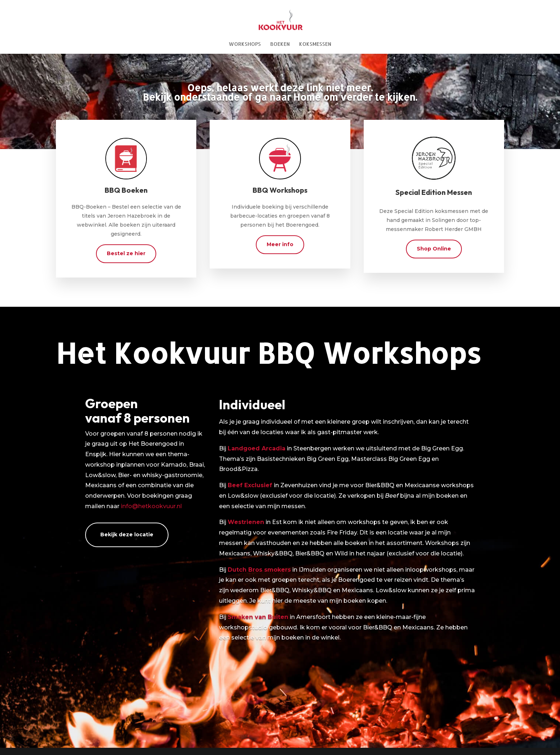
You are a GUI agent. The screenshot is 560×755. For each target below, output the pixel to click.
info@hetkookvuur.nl (151, 506)
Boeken (280, 44)
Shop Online (434, 249)
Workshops (245, 44)
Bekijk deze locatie (127, 534)
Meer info (280, 244)
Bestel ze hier (126, 253)
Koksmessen (315, 44)
